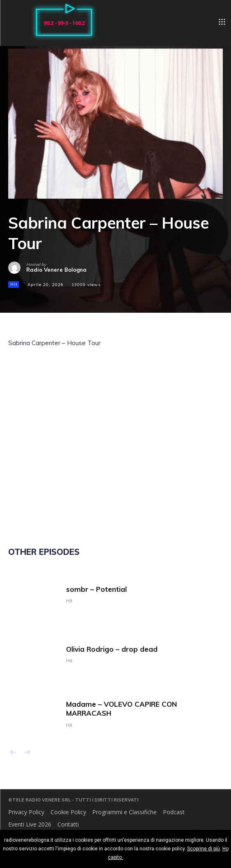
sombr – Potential (96, 589)
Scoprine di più (204, 849)
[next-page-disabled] (26, 753)
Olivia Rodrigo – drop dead (112, 649)
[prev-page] (13, 753)
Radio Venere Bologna (56, 270)
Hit (14, 285)
